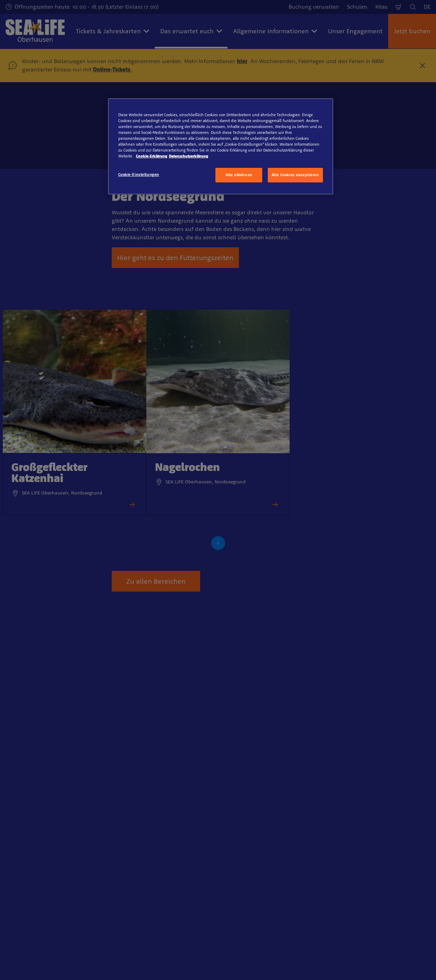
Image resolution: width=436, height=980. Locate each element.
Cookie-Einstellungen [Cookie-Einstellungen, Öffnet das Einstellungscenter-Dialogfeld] (139, 174)
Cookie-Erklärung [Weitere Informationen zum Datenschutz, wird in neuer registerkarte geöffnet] (152, 156)
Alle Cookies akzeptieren (295, 175)
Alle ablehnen (239, 175)
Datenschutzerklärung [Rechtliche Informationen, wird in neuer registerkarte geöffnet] (189, 156)
